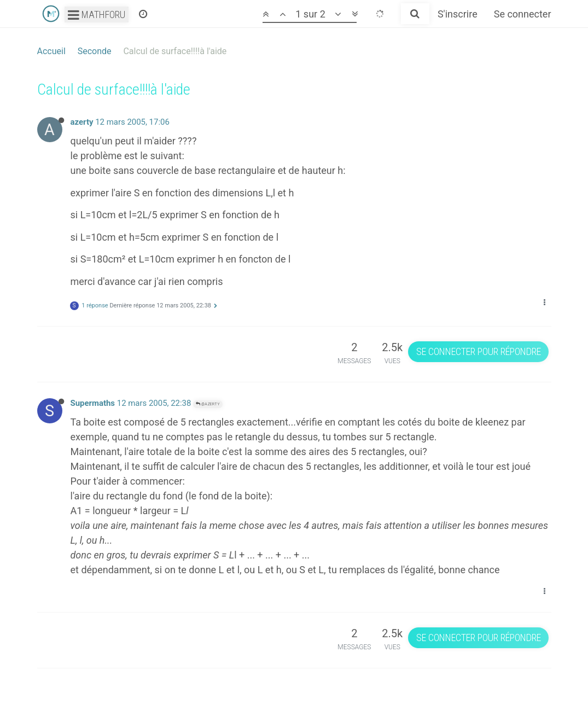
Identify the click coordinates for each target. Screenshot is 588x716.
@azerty (208, 404)
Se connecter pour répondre (479, 351)
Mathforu (97, 14)
